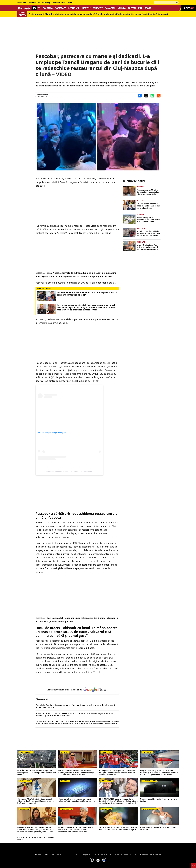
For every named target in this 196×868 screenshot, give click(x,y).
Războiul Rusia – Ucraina (63, 3)
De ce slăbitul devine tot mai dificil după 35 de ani (158, 829)
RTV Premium (34, 3)
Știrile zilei (22, 3)
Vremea (122, 8)
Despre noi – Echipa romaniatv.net (97, 854)
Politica (48, 8)
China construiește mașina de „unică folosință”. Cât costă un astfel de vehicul (77, 800)
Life (140, 8)
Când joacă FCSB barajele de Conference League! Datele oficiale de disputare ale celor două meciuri (117, 773)
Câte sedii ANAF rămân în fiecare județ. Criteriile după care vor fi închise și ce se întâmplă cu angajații (35, 801)
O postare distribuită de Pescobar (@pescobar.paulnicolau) (69, 471)
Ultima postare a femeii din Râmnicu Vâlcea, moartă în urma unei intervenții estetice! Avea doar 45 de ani (76, 773)
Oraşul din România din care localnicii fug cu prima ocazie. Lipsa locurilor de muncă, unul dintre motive (75, 706)
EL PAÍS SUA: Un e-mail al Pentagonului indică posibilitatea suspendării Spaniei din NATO (37, 773)
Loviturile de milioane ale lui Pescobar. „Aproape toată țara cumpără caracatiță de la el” (87, 294)
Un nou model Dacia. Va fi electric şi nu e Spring (158, 800)
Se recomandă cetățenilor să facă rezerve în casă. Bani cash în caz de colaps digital (118, 829)
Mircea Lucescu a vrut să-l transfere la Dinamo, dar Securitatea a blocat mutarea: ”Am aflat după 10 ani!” (76, 830)
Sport (148, 8)
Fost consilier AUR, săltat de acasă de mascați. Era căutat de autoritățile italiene (148, 192)
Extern (132, 8)
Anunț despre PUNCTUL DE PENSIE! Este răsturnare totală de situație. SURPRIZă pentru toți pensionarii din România (74, 715)
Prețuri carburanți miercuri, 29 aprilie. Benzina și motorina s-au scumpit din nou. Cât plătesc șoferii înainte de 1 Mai (159, 773)
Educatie (98, 8)
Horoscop (46, 3)
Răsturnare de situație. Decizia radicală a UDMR (36, 839)
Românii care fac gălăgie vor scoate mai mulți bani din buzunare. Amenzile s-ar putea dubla (148, 233)
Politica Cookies (42, 854)
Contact (75, 854)
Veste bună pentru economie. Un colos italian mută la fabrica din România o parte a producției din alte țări (149, 220)
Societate (60, 8)
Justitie (86, 8)
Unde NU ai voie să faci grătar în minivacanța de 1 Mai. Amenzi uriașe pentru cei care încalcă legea (149, 247)
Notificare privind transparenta (148, 854)
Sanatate (110, 8)
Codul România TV (123, 854)
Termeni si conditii (60, 854)
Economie (74, 8)
